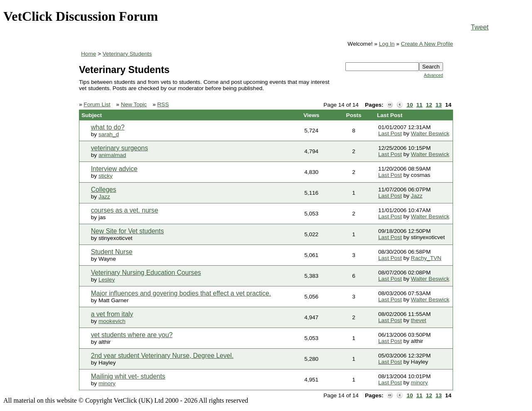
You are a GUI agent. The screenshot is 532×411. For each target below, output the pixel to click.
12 (429, 105)
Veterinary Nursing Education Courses (146, 273)
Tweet (480, 27)
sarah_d (109, 134)
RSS (163, 104)
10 (410, 105)
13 (439, 105)
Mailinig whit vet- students (128, 376)
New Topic (134, 104)
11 (420, 105)
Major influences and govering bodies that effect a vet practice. (181, 293)
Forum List (97, 104)
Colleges (104, 190)
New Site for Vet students (127, 231)
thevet (419, 320)
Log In (387, 44)
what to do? (108, 127)
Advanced (433, 75)
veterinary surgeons (119, 148)
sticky (106, 176)
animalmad (112, 155)
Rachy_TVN (426, 258)
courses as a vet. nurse (125, 210)
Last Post (390, 133)
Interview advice (114, 169)
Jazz (104, 197)
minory (107, 383)
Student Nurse (112, 252)
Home (89, 54)
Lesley (107, 280)
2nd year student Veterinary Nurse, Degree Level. (162, 356)
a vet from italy (112, 314)
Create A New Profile (427, 44)
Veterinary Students (127, 54)
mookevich (112, 321)
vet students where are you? (132, 335)
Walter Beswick (430, 133)
